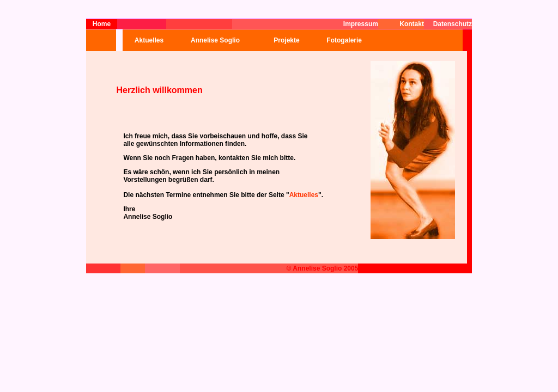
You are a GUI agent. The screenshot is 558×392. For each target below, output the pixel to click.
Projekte (286, 40)
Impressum (361, 24)
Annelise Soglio (215, 40)
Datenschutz (453, 24)
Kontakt (412, 24)
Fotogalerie (341, 40)
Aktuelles (149, 40)
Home (102, 24)
